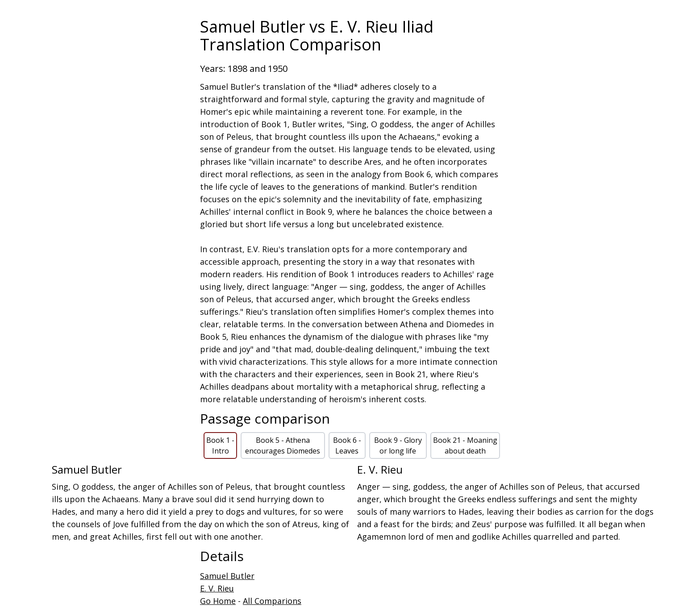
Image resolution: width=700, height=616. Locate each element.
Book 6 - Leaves (347, 445)
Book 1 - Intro (220, 445)
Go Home (218, 601)
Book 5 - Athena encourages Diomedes (283, 445)
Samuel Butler (227, 576)
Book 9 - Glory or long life (398, 445)
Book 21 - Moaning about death (465, 445)
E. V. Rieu (217, 588)
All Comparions (272, 601)
